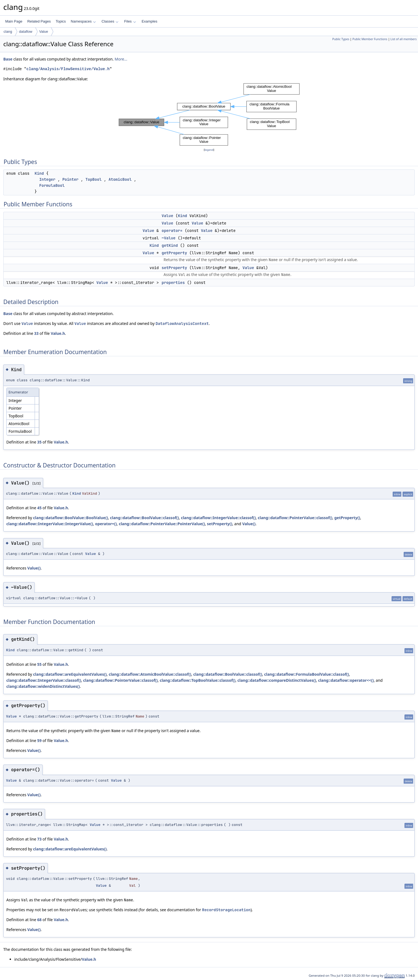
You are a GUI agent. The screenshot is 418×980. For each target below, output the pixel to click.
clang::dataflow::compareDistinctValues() (277, 680)
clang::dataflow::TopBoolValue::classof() (198, 680)
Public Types (341, 39)
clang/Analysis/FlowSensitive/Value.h (68, 69)
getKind (170, 245)
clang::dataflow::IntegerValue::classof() (218, 518)
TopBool (94, 179)
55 (39, 664)
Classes (110, 21)
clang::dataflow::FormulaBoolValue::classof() (307, 674)
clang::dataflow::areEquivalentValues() (70, 674)
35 (39, 442)
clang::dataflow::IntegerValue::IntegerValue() (50, 524)
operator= (172, 231)
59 (39, 741)
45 (39, 508)
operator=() (106, 524)
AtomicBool (120, 179)
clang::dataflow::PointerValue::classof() (295, 518)
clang (8, 32)
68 (39, 920)
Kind (39, 173)
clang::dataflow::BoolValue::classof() (145, 518)
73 (39, 839)
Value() (249, 524)
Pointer (71, 179)
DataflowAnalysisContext (182, 324)
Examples (149, 21)
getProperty (174, 253)
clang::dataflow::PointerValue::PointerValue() (162, 524)
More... (121, 59)
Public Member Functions (370, 39)
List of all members (404, 39)
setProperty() (220, 524)
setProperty (174, 268)
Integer (47, 179)
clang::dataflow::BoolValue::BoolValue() (70, 518)
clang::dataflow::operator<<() (346, 680)
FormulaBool (52, 185)
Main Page (14, 21)
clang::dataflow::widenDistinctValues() (43, 686)
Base (8, 59)
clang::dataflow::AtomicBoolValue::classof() (150, 674)
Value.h (58, 333)
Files (130, 21)
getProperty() (347, 518)
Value (44, 32)
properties (173, 283)
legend (209, 150)
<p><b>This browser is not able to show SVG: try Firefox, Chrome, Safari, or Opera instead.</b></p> (209, 114)
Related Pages (39, 21)
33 (36, 333)
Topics (61, 21)
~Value (169, 238)
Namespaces (83, 21)
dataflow (26, 32)
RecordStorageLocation (226, 910)
